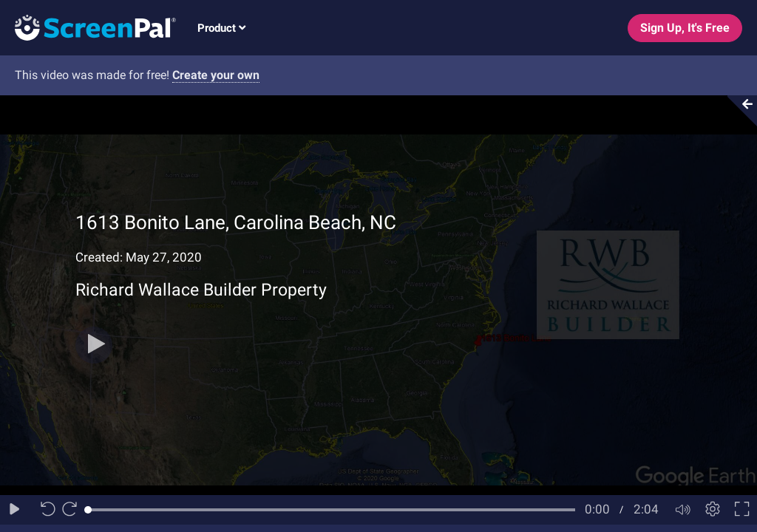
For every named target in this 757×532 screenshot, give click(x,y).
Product (221, 28)
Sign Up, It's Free (685, 28)
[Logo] (88, 27)
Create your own (216, 75)
